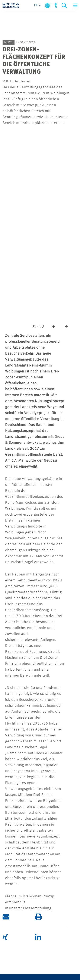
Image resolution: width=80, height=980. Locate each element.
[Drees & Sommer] (11, 5)
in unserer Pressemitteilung (28, 908)
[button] (54, 326)
